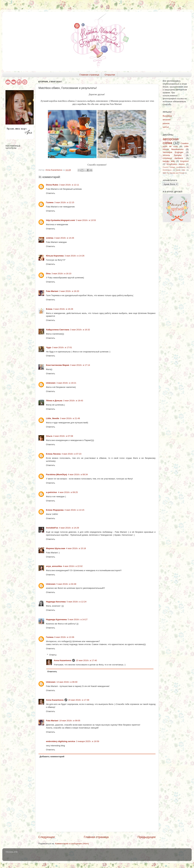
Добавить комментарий (52, 757)
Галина (50, 202)
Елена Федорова (55, 510)
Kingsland (184, 161)
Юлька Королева (55, 256)
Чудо (49, 347)
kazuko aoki (169, 161)
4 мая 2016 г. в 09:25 (68, 492)
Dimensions (167, 170)
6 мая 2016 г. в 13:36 (64, 637)
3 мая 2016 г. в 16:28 (63, 309)
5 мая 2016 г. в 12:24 (77, 602)
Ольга (49, 436)
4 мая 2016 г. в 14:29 (69, 528)
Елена (49, 309)
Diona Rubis (52, 185)
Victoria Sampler (172, 155)
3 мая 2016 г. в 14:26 (64, 238)
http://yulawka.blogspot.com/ (61, 220)
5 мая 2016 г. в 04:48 (66, 584)
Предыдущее (147, 837)
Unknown (51, 383)
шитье (166, 127)
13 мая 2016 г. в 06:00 (67, 682)
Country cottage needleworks (174, 167)
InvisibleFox (52, 528)
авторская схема (171, 141)
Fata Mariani (52, 291)
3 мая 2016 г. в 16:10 (61, 274)
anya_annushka (54, 566)
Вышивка (167, 116)
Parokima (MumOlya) (56, 474)
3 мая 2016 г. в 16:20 (69, 291)
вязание (167, 120)
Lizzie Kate (181, 170)
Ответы (53, 655)
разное (166, 123)
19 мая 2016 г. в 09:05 (70, 721)
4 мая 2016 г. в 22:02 (73, 566)
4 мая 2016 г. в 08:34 (78, 474)
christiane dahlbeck (173, 158)
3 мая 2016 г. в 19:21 (66, 383)
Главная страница (89, 75)
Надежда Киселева (56, 602)
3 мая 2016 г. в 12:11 (69, 185)
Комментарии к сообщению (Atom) (72, 844)
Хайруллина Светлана (58, 330)
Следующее (47, 837)
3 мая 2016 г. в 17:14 (80, 365)
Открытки (110, 75)
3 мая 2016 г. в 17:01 (62, 347)
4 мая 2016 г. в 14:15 (74, 510)
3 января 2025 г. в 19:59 (88, 741)
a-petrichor (52, 492)
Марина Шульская (56, 548)
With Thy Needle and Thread (174, 173)
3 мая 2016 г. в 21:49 (70, 418)
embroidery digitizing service (61, 741)
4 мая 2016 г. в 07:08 (63, 436)
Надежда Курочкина (56, 619)
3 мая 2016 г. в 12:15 (64, 202)
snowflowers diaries (176, 164)
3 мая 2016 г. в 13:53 (86, 220)
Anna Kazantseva (63, 660)
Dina (48, 274)
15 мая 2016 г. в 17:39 (79, 700)
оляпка (50, 238)
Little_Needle (53, 418)
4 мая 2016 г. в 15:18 (76, 548)
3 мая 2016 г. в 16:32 (80, 330)
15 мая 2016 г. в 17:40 (86, 660)
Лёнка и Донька (54, 401)
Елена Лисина (53, 454)
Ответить (51, 193)
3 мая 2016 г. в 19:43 (73, 401)
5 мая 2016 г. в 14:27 (78, 619)
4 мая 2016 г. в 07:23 (72, 454)
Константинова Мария (58, 365)
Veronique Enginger (173, 152)
